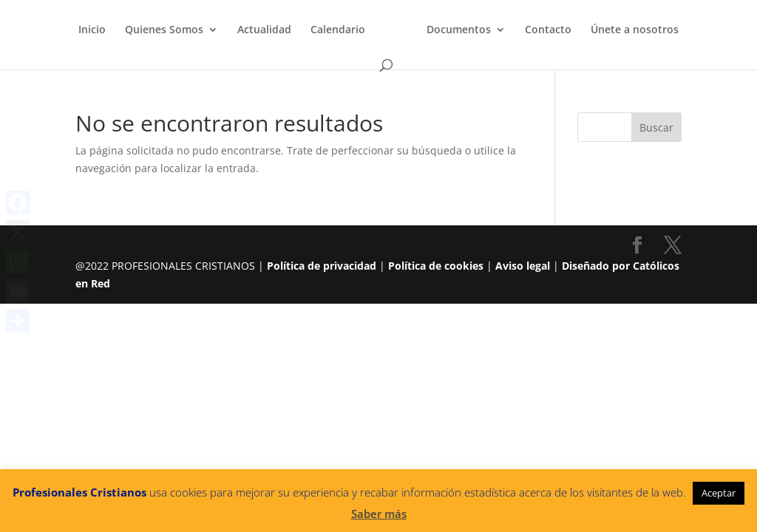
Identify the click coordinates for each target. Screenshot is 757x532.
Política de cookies (436, 266)
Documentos (459, 30)
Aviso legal (523, 266)
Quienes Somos (164, 30)
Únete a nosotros (635, 30)
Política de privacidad (322, 266)
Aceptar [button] (719, 493)
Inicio (92, 30)
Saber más (379, 514)
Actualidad (264, 30)
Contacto (548, 30)
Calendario (338, 30)
